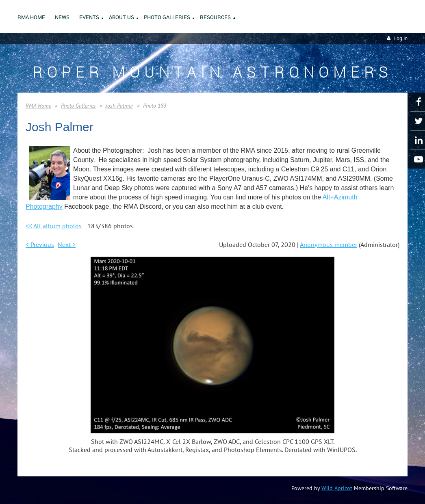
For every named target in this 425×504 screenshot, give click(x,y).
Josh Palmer (119, 106)
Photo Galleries (78, 106)
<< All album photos (54, 226)
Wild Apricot (337, 488)
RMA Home (38, 106)
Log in (401, 38)
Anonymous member (329, 244)
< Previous (40, 244)
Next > (67, 244)
